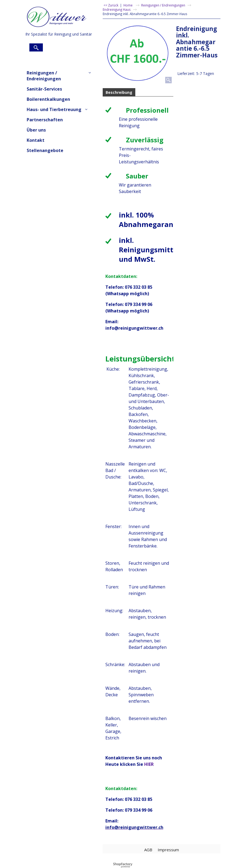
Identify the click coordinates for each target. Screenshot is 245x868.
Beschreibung (119, 92)
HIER (149, 764)
